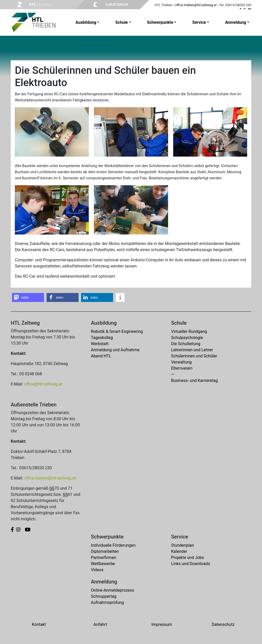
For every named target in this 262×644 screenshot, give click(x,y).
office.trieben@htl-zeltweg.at (196, 5)
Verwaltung (181, 362)
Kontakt (39, 624)
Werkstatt (100, 344)
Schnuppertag (104, 596)
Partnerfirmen (103, 558)
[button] (28, 297)
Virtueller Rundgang (189, 331)
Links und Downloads (191, 564)
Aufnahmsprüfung (107, 602)
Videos (97, 570)
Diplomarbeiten (105, 551)
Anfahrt (100, 624)
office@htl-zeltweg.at (43, 384)
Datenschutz (223, 624)
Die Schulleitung (186, 344)
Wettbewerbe (103, 564)
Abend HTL (101, 356)
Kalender (179, 551)
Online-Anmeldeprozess (112, 590)
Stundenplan (183, 545)
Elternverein (182, 368)
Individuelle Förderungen (113, 545)
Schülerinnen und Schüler (194, 356)
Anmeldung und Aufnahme (115, 350)
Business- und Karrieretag (194, 380)
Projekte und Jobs (188, 558)
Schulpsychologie (187, 338)
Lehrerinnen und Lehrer (192, 350)
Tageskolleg (102, 338)
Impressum (162, 624)
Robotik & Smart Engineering (117, 331)
